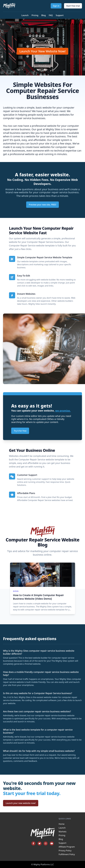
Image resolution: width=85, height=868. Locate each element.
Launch (25, 15)
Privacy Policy (65, 851)
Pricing (35, 15)
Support (60, 15)
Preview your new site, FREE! (43, 205)
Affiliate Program (67, 847)
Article (16, 591)
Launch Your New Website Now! (42, 51)
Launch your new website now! (21, 803)
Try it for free (20, 431)
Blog (43, 15)
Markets (63, 832)
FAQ (51, 15)
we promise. (63, 411)
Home (62, 824)
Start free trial (73, 6)
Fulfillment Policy (67, 854)
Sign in (56, 6)
